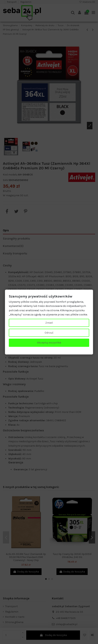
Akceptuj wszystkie (49, 343)
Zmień (49, 323)
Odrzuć (49, 333)
